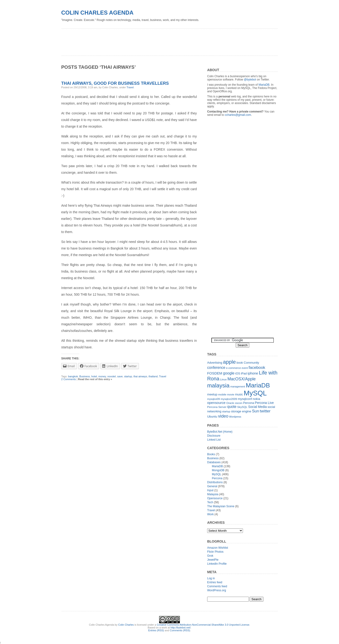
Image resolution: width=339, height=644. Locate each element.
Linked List (214, 440)
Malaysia (213, 494)
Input (210, 490)
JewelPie (213, 560)
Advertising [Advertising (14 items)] (215, 363)
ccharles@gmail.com (238, 115)
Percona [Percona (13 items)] (249, 403)
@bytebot (250, 80)
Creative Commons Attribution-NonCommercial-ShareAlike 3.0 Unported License (203, 625)
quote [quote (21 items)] (232, 407)
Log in (211, 578)
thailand (153, 376)
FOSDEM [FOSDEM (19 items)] (215, 373)
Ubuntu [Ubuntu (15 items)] (212, 417)
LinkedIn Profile (217, 564)
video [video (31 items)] (223, 416)
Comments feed (217, 586)
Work (210, 514)
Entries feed (215, 582)
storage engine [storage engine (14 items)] (241, 411)
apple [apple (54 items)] (229, 362)
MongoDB (218, 470)
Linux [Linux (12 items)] (223, 379)
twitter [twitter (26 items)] (265, 411)
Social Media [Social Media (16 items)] (257, 407)
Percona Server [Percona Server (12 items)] (217, 407)
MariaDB (264, 85)
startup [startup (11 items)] (226, 411)
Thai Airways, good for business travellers (115, 83)
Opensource (215, 498)
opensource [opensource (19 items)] (216, 403)
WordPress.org (217, 590)
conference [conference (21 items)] (216, 368)
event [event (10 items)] (245, 368)
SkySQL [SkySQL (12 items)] (242, 407)
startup (128, 376)
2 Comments (69, 379)
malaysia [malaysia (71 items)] (218, 385)
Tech (210, 502)
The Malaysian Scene (221, 506)
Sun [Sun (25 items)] (255, 411)
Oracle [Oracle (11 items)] (230, 403)
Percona (217, 478)
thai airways (140, 376)
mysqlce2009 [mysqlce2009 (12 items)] (229, 399)
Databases (214, 462)
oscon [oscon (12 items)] (239, 403)
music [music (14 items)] (239, 394)
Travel (130, 87)
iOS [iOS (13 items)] (238, 374)
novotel (111, 376)
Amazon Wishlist (218, 548)
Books (211, 454)
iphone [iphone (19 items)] (253, 373)
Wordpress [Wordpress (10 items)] (235, 417)
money (102, 376)
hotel (94, 376)
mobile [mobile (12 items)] (222, 394)
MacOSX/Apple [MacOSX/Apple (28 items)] (242, 379)
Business (85, 376)
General (212, 486)
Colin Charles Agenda (97, 13)
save (120, 376)
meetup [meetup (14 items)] (212, 394)
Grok (210, 556)
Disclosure (214, 436)
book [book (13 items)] (240, 363)
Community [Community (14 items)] (251, 363)
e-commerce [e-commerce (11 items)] (233, 368)
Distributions (215, 482)
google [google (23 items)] (229, 373)
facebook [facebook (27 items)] (257, 367)
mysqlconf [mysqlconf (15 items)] (245, 399)
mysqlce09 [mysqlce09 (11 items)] (214, 399)
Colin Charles (126, 625)
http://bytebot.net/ (181, 628)
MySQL (217, 474)
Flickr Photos (215, 552)
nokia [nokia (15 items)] (256, 399)
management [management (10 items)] (238, 386)
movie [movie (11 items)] (231, 394)
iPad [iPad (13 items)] (244, 374)
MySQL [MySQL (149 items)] (255, 393)
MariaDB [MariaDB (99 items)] (258, 385)
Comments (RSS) (180, 630)
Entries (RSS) (156, 630)
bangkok (73, 376)
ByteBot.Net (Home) (220, 432)
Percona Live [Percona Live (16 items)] (264, 403)
